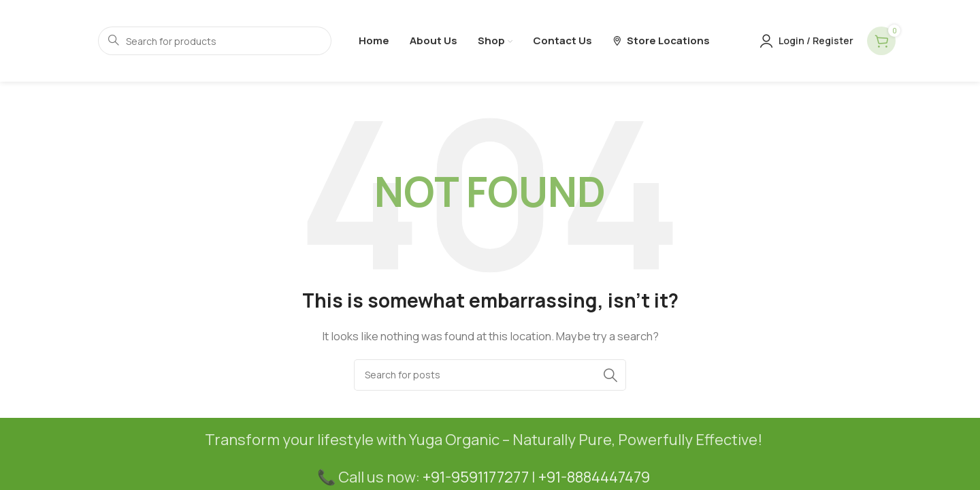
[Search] (490, 375)
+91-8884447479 (594, 477)
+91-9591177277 (476, 477)
